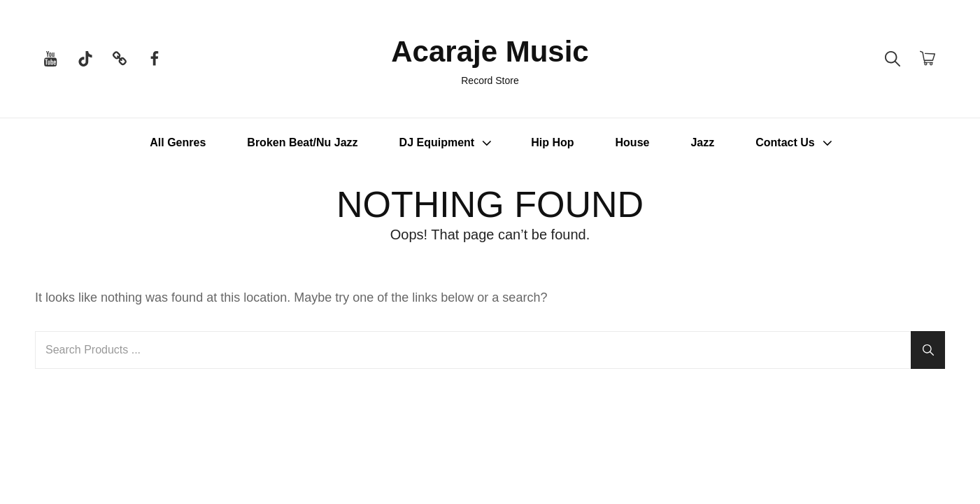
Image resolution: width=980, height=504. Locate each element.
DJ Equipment (447, 143)
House (633, 142)
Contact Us (795, 143)
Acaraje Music (490, 51)
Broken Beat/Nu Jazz (302, 142)
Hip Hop (552, 142)
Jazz (702, 142)
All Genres (178, 142)
